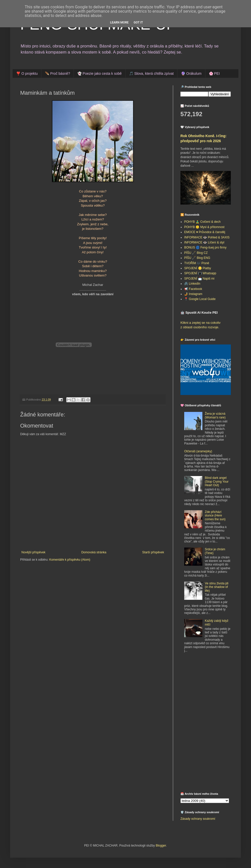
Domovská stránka (94, 552)
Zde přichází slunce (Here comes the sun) (215, 516)
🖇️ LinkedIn (192, 284)
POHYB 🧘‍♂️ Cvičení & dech (202, 222)
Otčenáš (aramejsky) (198, 451)
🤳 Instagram (193, 294)
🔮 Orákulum (191, 73)
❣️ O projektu (27, 73)
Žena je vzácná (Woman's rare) (215, 415)
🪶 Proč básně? (57, 73)
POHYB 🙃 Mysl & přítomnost (204, 227)
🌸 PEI (214, 73)
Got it (138, 22)
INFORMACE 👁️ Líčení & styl (204, 242)
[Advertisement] (212, 694)
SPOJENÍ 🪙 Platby (198, 268)
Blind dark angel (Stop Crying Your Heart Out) (217, 481)
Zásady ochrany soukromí (198, 819)
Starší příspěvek (153, 552)
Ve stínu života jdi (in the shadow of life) (217, 587)
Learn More (119, 22)
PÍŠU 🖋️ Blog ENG (197, 258)
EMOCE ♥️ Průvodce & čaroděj (205, 232)
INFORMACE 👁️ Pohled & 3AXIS (207, 237)
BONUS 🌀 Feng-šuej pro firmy (205, 247)
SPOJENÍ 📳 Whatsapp (200, 273)
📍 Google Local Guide (200, 299)
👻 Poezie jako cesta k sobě (100, 73)
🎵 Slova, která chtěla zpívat (151, 73)
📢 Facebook (193, 289)
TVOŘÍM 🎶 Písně (197, 263)
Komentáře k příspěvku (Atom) (70, 560)
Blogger (161, 846)
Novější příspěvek (33, 552)
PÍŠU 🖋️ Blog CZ (196, 253)
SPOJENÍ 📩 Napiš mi (199, 279)
